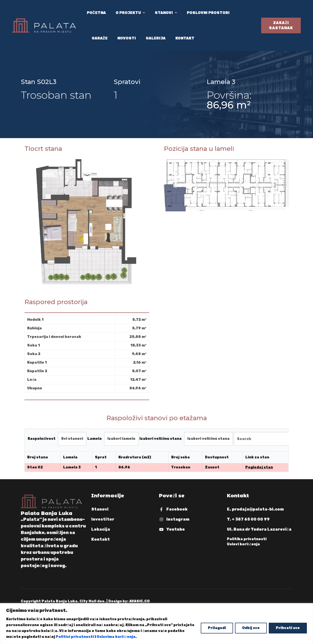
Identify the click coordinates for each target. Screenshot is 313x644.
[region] (156, 624)
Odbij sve (251, 628)
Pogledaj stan (259, 467)
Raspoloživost (42, 439)
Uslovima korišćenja (116, 637)
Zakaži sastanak (281, 25)
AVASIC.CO (139, 601)
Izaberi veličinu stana (161, 439)
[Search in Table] (264, 439)
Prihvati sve (288, 628)
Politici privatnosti (75, 637)
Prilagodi (217, 628)
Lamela (95, 439)
